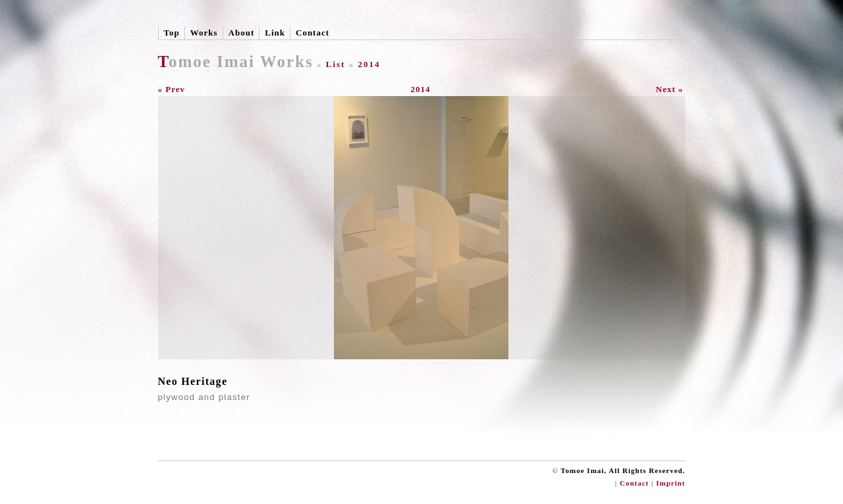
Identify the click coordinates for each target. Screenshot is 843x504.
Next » (670, 89)
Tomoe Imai (207, 62)
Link (275, 33)
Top (172, 33)
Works (204, 33)
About (242, 33)
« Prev (172, 89)
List (336, 64)
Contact (313, 33)
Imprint (670, 483)
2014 (369, 64)
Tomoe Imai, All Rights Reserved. (623, 470)
